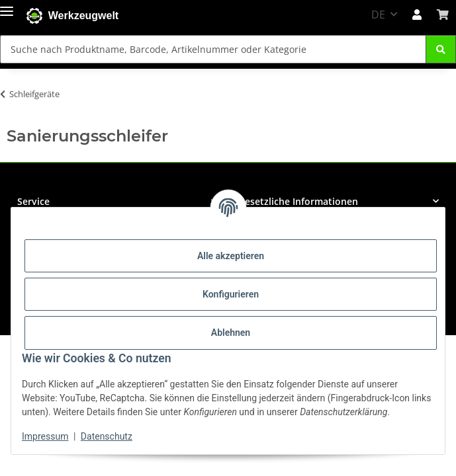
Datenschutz (107, 436)
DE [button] (378, 15)
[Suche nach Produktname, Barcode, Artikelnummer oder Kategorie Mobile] (213, 49)
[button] (417, 15)
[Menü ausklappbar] (7, 8)
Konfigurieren (231, 294)
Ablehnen (231, 333)
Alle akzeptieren (231, 256)
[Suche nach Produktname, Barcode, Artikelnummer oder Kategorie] (441, 49)
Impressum (45, 436)
